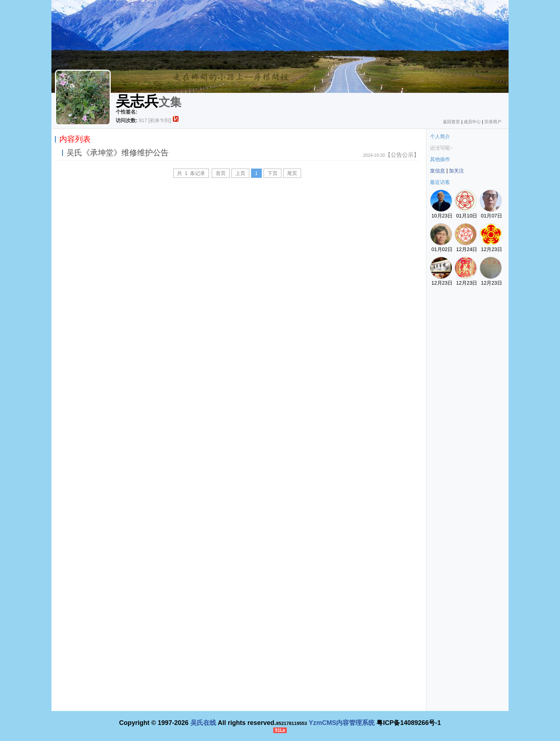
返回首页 (451, 122)
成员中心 (472, 122)
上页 (240, 173)
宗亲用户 (493, 122)
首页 (221, 173)
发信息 (437, 171)
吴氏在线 (203, 723)
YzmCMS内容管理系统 (342, 723)
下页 (272, 173)
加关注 (456, 171)
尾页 (292, 173)
